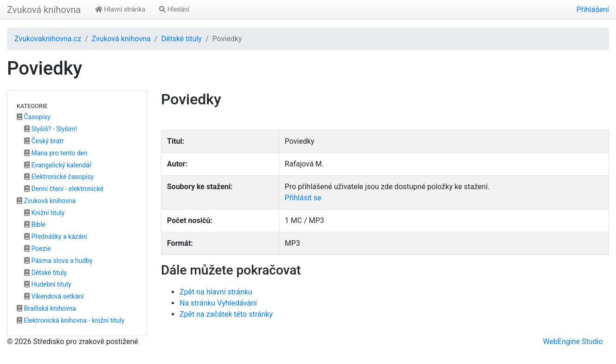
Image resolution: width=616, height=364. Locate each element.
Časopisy (34, 117)
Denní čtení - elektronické (64, 189)
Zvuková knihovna (44, 10)
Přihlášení (593, 10)
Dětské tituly (181, 39)
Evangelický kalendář (58, 165)
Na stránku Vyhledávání (218, 303)
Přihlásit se (303, 198)
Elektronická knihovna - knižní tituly (71, 320)
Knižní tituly (44, 213)
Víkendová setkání (54, 296)
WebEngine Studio (573, 342)
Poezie (37, 249)
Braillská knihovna (46, 308)
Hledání (174, 9)
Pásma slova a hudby (58, 261)
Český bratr (44, 141)
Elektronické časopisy (59, 177)
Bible (35, 224)
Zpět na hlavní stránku (216, 292)
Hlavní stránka (120, 9)
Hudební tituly (48, 284)
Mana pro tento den (56, 153)
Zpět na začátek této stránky (226, 314)
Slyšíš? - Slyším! (51, 129)
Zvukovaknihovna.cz (48, 39)
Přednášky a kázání (56, 236)
